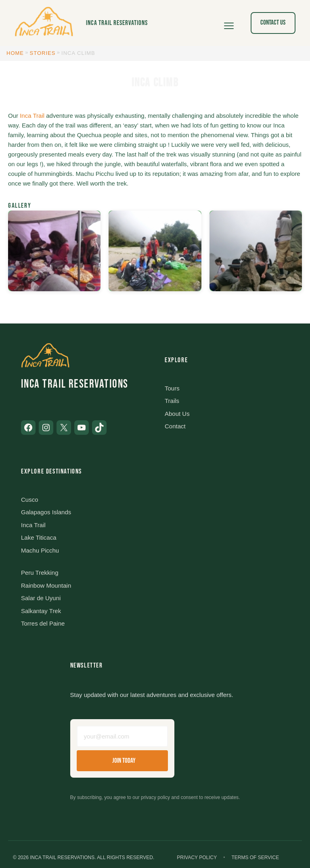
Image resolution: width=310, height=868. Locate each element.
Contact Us (273, 23)
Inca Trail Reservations (117, 23)
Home (15, 53)
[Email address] (122, 736)
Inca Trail (32, 116)
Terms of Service (255, 858)
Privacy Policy (197, 858)
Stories (43, 53)
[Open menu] (229, 23)
